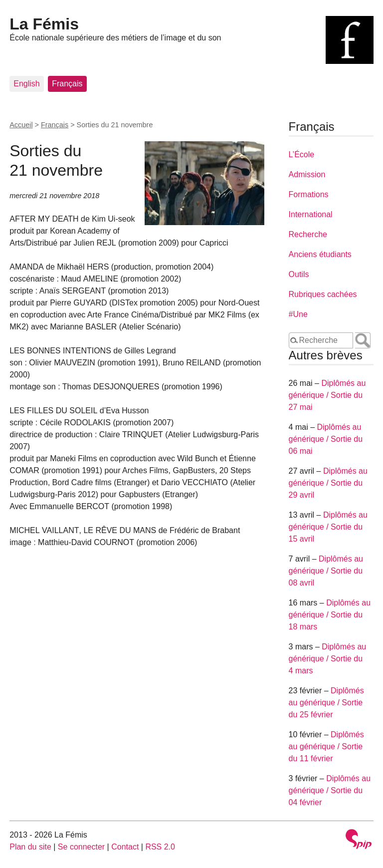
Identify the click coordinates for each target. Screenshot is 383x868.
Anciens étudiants (320, 254)
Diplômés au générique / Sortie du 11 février (326, 746)
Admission (307, 174)
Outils (299, 274)
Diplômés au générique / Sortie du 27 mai (327, 395)
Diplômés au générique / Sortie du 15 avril (328, 527)
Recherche (308, 234)
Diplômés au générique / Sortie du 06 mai (326, 439)
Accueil (21, 125)
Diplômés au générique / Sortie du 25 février (326, 703)
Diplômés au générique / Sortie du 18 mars (330, 615)
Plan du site (30, 847)
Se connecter (81, 847)
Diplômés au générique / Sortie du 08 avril (326, 571)
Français (67, 84)
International (311, 214)
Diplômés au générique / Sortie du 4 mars (328, 659)
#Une (298, 314)
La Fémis (44, 24)
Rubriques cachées (323, 294)
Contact (125, 847)
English (26, 84)
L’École (302, 154)
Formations (309, 194)
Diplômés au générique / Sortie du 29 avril (328, 483)
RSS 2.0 (160, 847)
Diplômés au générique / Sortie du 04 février (330, 790)
